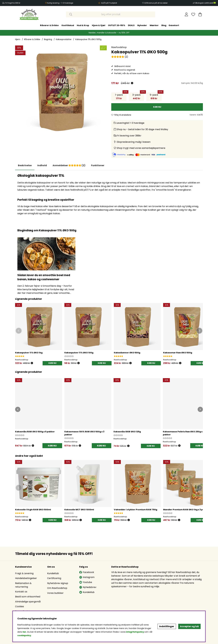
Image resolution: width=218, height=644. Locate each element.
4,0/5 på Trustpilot (109, 3)
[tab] (42, 165)
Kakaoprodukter (64, 39)
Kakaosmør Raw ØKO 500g (178, 353)
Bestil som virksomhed (28, 597)
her (24, 632)
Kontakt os (21, 592)
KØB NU (52, 446)
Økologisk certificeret (205, 3)
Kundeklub (53, 573)
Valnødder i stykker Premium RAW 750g (136, 510)
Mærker (154, 25)
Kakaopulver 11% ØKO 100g (79, 353)
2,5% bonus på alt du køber (156, 3)
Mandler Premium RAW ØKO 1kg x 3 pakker (186, 510)
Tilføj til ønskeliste (121, 115)
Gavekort (174, 25)
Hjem (18, 39)
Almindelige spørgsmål (28, 602)
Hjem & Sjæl (99, 25)
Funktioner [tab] (98, 165)
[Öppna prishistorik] (32, 363)
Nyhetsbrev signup (58, 583)
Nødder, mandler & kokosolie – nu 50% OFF (109, 33)
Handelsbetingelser (26, 578)
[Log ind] (186, 14)
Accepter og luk (189, 626)
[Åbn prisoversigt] (132, 83)
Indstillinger (167, 626)
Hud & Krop (83, 25)
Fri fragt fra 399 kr (13, 3)
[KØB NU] (157, 107)
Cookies (20, 606)
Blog (164, 25)
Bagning (48, 39)
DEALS (131, 25)
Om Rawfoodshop (57, 588)
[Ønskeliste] (193, 14)
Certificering (54, 578)
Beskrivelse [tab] (25, 165)
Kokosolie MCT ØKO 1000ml (79, 510)
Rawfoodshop (119, 47)
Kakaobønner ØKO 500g (127, 353)
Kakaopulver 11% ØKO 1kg (29, 353)
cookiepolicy (24, 636)
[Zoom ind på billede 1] (61, 91)
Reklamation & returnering (23, 585)
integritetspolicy (135, 632)
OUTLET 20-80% (117, 25)
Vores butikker (55, 593)
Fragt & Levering (24, 573)
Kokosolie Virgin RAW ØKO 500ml (33, 510)
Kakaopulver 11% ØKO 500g (88, 39)
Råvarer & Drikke (49, 25)
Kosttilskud (68, 25)
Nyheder (142, 25)
